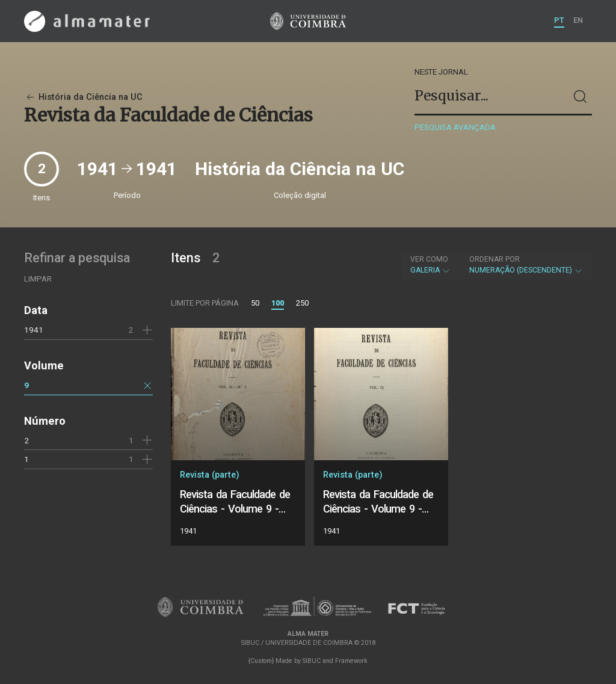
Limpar (38, 279)
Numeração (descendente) (526, 265)
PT (559, 20)
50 (255, 303)
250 (302, 303)
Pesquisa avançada (455, 127)
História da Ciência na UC (83, 97)
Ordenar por (494, 259)
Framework (351, 661)
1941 (34, 330)
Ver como (429, 259)
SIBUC (312, 661)
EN (578, 20)
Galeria (430, 265)
